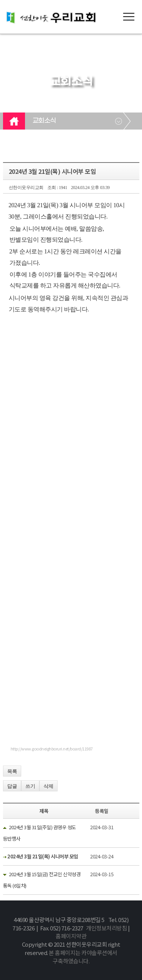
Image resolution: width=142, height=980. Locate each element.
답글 (12, 786)
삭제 (48, 786)
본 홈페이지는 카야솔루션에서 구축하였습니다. (83, 957)
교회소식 (44, 121)
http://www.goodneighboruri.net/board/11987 (52, 749)
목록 (12, 771)
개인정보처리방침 (106, 928)
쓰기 (30, 786)
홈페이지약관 (71, 936)
